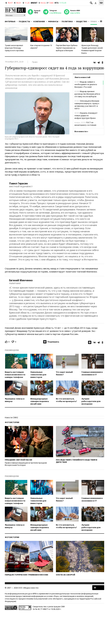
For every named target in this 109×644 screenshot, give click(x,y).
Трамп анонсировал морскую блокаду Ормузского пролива (14, 48)
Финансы (53, 21)
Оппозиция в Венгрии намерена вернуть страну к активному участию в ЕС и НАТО (87, 105)
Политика (67, 21)
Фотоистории (12, 422)
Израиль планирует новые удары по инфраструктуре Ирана (86, 115)
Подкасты (24, 21)
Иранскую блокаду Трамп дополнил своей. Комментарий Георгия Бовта (92, 49)
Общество (82, 21)
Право (94, 21)
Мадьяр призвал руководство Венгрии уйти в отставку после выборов (87, 94)
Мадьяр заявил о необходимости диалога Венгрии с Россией (86, 84)
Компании (39, 21)
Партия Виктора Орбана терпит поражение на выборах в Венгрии (67, 48)
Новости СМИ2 (11, 417)
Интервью (10, 21)
